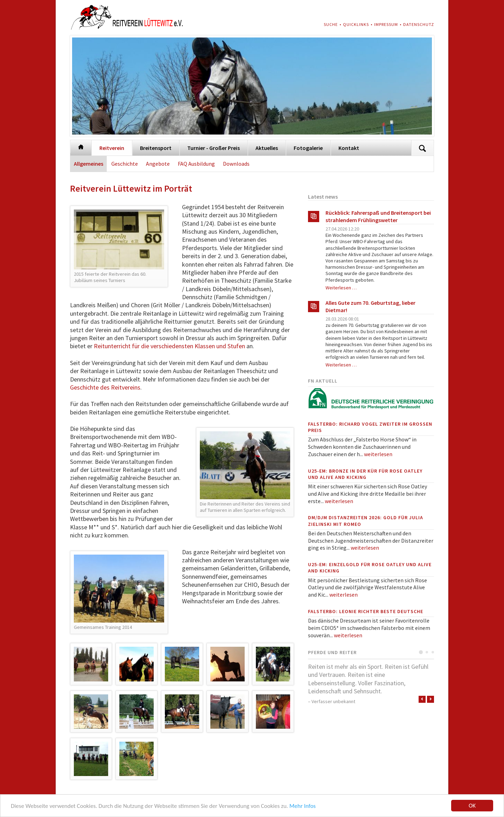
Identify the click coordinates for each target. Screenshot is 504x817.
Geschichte (125, 164)
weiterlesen (378, 454)
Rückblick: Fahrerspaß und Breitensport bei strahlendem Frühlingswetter (378, 216)
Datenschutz (419, 24)
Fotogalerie (308, 148)
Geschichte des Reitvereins (105, 387)
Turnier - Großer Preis (213, 148)
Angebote (158, 164)
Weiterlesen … (341, 288)
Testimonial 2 (427, 652)
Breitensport (156, 148)
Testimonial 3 (433, 652)
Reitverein (112, 148)
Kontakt (349, 148)
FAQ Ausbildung (196, 164)
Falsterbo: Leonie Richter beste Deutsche (366, 611)
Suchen (422, 148)
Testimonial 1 (421, 652)
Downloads (236, 164)
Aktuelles (267, 148)
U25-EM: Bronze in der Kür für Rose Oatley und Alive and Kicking (365, 474)
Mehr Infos (303, 806)
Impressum (386, 24)
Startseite (81, 147)
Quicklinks (356, 24)
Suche (331, 24)
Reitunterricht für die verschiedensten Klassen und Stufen (169, 346)
